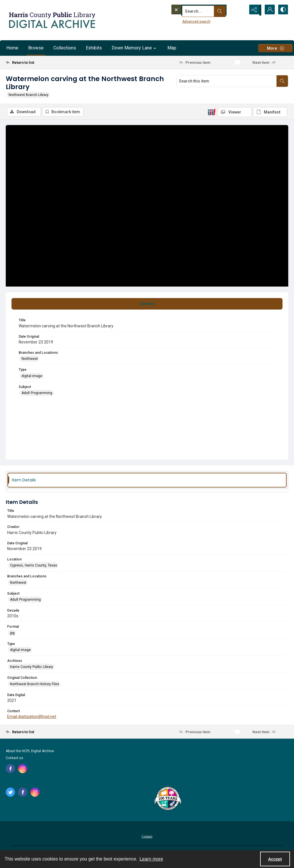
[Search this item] (227, 81)
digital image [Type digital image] (32, 376)
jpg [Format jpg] (12, 633)
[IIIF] (212, 112)
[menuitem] (147, 836)
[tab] (147, 304)
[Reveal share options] (254, 10)
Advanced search (186, 20)
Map (172, 48)
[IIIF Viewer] (235, 112)
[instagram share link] (23, 769)
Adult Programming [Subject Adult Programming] (37, 393)
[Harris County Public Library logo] (168, 799)
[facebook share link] (10, 769)
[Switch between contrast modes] (283, 10)
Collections (65, 48)
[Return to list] (44, 62)
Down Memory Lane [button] (135, 48)
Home (12, 48)
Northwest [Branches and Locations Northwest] (30, 359)
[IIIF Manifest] (270, 112)
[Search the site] (197, 10)
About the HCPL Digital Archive (30, 751)
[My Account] (268, 10)
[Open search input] (239, 10)
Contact (147, 837)
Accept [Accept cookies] (275, 859)
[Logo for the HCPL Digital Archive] (52, 20)
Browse (36, 48)
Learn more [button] (151, 859)
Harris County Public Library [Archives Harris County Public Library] (32, 667)
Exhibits (94, 48)
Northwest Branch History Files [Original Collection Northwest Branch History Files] (35, 684)
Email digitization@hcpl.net (32, 717)
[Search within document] (282, 81)
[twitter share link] (10, 792)
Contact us (14, 758)
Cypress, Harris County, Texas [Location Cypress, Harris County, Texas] (34, 566)
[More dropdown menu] (275, 48)
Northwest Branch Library (29, 95)
